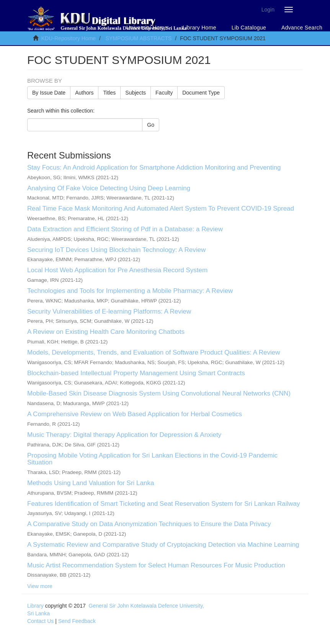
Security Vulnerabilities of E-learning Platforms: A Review (109, 311)
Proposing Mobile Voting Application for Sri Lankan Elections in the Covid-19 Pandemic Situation (152, 459)
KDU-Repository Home (69, 38)
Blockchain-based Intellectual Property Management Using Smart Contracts (136, 373)
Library (35, 606)
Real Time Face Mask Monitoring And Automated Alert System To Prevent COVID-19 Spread (161, 208)
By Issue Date (49, 93)
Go (151, 125)
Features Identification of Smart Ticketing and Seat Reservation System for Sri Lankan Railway (163, 504)
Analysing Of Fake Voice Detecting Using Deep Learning (109, 188)
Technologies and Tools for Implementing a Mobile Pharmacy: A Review (130, 291)
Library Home (199, 28)
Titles (109, 93)
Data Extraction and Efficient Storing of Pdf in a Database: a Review (125, 229)
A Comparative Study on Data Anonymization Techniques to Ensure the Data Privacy (149, 524)
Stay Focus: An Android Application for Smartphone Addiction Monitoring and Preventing (154, 168)
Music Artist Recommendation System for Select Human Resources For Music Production (156, 565)
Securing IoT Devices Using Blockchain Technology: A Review (116, 250)
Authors (84, 93)
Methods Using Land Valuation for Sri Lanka (91, 483)
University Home (147, 28)
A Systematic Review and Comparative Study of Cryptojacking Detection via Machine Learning (163, 545)
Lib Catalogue (249, 28)
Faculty (164, 93)
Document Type (201, 93)
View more (40, 586)
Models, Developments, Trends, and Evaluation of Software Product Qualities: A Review (154, 352)
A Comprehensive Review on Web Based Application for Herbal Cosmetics (135, 414)
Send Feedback (77, 621)
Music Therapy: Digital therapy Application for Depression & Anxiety (124, 435)
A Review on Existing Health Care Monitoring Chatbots (106, 332)
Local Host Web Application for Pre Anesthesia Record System (117, 270)
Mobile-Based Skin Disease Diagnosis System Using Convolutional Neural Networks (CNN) (159, 393)
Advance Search (302, 28)
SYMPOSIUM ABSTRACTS (139, 38)
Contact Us (40, 621)
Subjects (136, 93)
